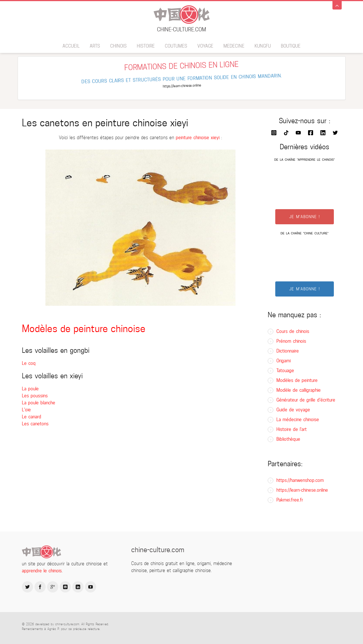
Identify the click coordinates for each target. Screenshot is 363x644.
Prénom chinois (291, 341)
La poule (30, 389)
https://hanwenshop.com (300, 480)
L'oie (26, 410)
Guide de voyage (293, 410)
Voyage (205, 46)
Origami (284, 361)
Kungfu (263, 46)
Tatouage (285, 371)
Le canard (32, 417)
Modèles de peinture (297, 380)
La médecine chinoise (298, 420)
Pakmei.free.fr (290, 500)
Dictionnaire (288, 351)
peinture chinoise (192, 138)
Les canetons (35, 424)
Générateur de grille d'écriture (306, 400)
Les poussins (35, 396)
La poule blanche (39, 403)
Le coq (29, 363)
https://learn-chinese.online (302, 490)
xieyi (215, 138)
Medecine (234, 46)
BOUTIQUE (291, 46)
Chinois (118, 46)
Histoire (146, 46)
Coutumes (176, 46)
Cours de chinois (293, 331)
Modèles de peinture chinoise (84, 329)
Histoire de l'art (292, 429)
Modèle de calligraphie (299, 390)
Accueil (71, 46)
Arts (95, 46)
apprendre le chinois (42, 571)
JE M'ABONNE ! (305, 217)
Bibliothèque (288, 439)
